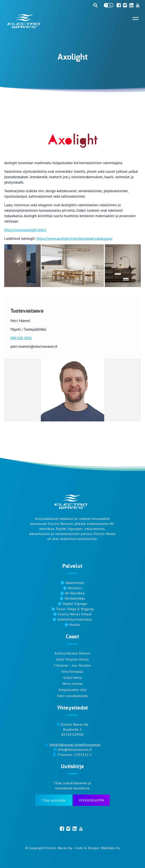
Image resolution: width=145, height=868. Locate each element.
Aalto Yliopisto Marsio (72, 659)
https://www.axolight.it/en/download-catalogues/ (74, 238)
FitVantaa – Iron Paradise (72, 665)
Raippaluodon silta (72, 690)
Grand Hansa (72, 678)
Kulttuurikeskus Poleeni (72, 653)
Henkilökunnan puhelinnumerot (75, 744)
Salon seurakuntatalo (72, 696)
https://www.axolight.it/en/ (25, 230)
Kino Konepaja (72, 672)
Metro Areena (73, 684)
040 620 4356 (21, 338)
